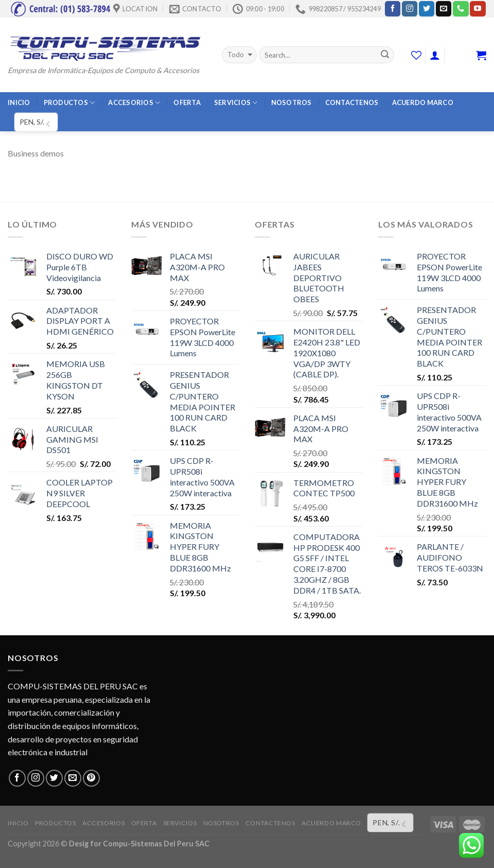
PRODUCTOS (69, 103)
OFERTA (187, 102)
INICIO (19, 102)
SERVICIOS (236, 103)
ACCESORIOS (134, 103)
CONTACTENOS (352, 102)
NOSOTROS (292, 102)
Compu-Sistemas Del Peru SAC (156, 844)
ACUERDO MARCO (423, 102)
